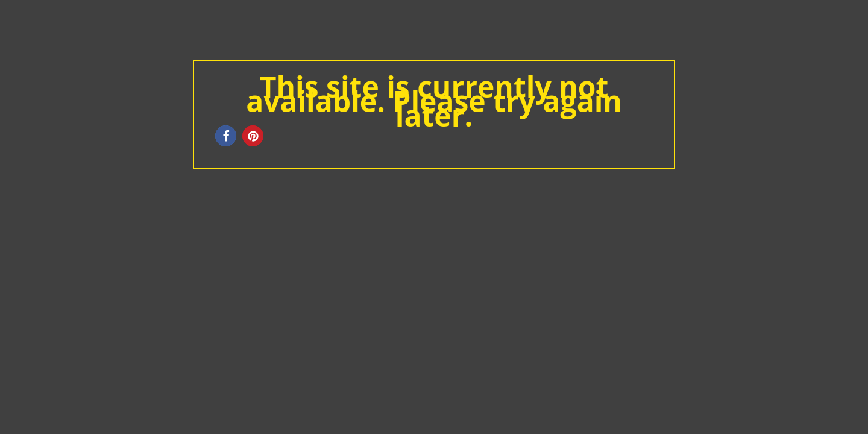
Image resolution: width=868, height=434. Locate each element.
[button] (226, 136)
